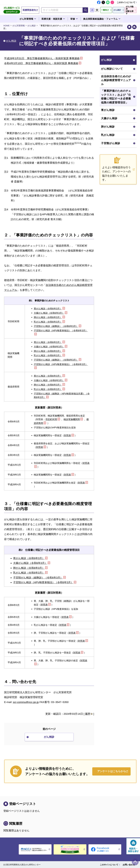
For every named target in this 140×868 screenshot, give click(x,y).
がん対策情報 (19, 26)
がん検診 (32, 26)
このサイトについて (126, 2)
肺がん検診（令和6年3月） (48, 317)
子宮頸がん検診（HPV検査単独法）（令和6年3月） (43, 582)
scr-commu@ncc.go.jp (26, 702)
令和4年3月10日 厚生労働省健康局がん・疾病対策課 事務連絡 (41, 63)
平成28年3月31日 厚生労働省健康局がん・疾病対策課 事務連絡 (42, 58)
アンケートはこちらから (111, 771)
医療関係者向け (30, 10)
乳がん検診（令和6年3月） (48, 322)
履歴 (88, 714)
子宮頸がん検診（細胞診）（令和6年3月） (56, 326)
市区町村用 (51, 419)
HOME (6, 26)
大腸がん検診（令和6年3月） (49, 313)
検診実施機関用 (72, 419)
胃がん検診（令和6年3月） (48, 309)
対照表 (67, 435)
